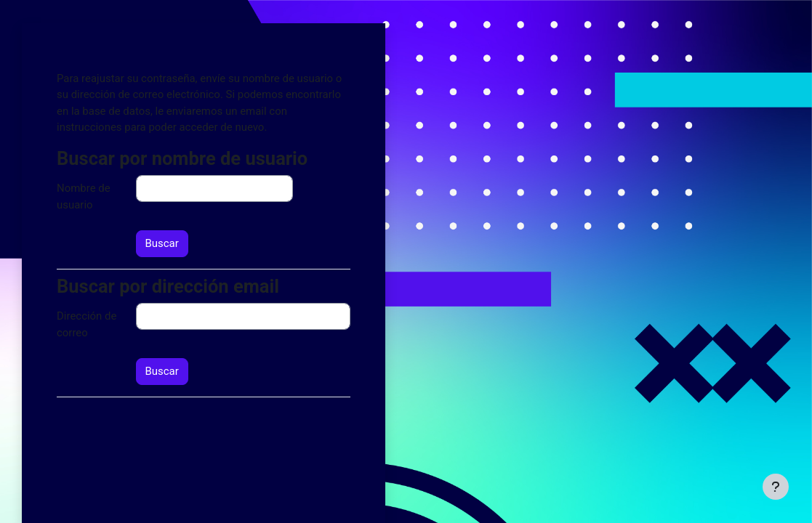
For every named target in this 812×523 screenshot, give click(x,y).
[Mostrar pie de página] (776, 487)
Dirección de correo (87, 324)
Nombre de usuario (84, 196)
